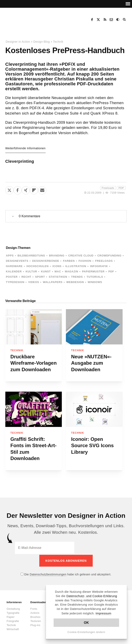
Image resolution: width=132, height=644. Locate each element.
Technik (58, 42)
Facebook (92, 20)
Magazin (72, 271)
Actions (35, 612)
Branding (57, 256)
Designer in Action (28, 18)
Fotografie (13, 620)
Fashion (85, 261)
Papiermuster (93, 271)
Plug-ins (35, 624)
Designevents (17, 261)
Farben (69, 261)
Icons (57, 266)
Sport (40, 277)
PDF (121, 188)
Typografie (13, 612)
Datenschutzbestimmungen (48, 574)
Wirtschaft (13, 628)
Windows (95, 282)
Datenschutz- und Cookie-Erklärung (92, 596)
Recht (26, 277)
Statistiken (58, 277)
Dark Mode (118, 20)
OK (86, 623)
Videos (34, 282)
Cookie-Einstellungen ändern (86, 632)
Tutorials (95, 277)
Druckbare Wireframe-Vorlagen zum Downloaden (34, 363)
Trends (77, 277)
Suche (125, 20)
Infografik (99, 266)
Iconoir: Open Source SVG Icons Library (92, 446)
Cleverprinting (20, 161)
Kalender (14, 271)
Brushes (35, 616)
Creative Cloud (81, 256)
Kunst (46, 271)
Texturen (36, 620)
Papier (11, 616)
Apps (10, 256)
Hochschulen (37, 266)
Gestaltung (13, 608)
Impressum (103, 613)
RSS (105, 20)
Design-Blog (42, 42)
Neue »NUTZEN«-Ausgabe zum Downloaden (91, 363)
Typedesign (15, 282)
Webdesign (75, 282)
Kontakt (112, 20)
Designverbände (46, 261)
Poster (12, 277)
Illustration (76, 266)
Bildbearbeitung (31, 256)
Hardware (14, 266)
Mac (58, 271)
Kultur (31, 271)
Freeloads (108, 188)
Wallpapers (53, 282)
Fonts (34, 608)
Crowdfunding (109, 256)
